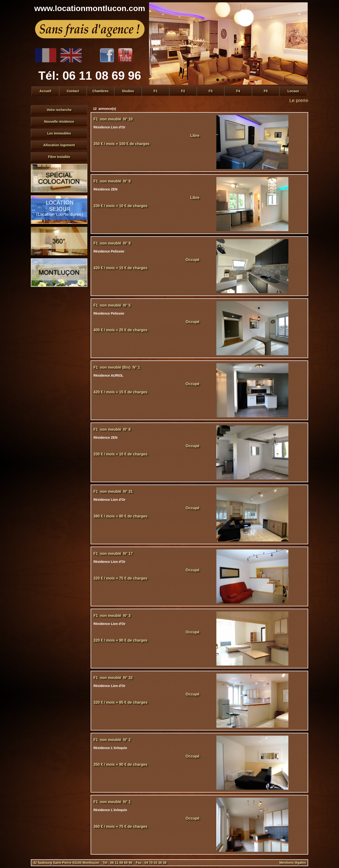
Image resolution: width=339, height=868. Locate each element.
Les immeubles (59, 133)
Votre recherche (59, 110)
